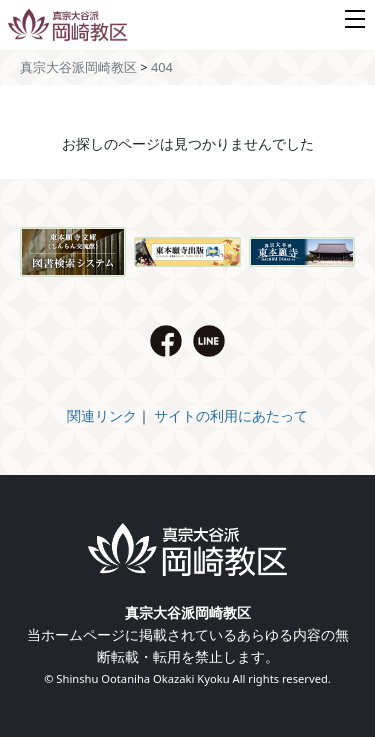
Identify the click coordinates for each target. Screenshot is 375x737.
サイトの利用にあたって (231, 415)
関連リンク (102, 415)
